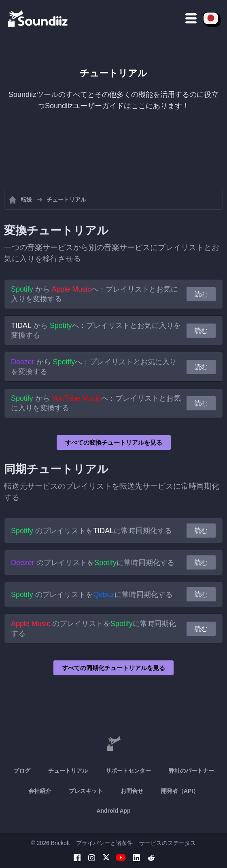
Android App (113, 811)
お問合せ (132, 791)
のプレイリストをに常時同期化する (91, 531)
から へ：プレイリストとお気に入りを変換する (94, 294)
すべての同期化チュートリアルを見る (114, 668)
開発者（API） (180, 791)
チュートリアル (68, 771)
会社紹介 (40, 791)
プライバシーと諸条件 (104, 843)
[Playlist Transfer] (38, 18)
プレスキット (86, 791)
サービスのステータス (168, 843)
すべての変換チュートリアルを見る (114, 442)
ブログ (22, 771)
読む (201, 294)
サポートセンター (128, 771)
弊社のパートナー (191, 771)
